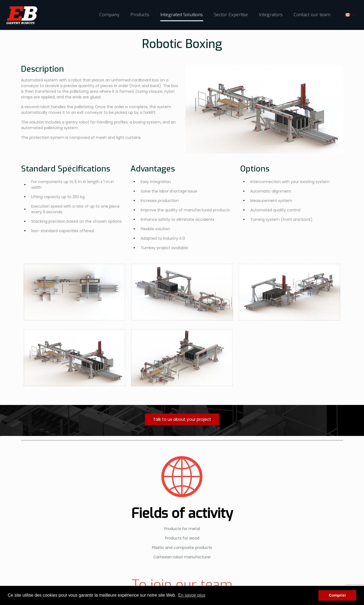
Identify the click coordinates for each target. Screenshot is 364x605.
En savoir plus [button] (192, 595)
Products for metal (182, 529)
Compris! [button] (337, 595)
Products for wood (182, 538)
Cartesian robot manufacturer (182, 557)
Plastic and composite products (182, 548)
